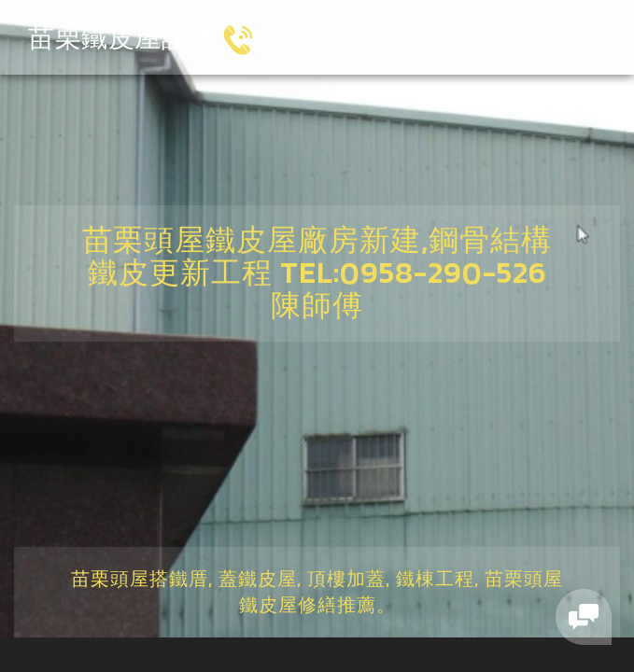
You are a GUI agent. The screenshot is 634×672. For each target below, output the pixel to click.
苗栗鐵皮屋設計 (121, 37)
